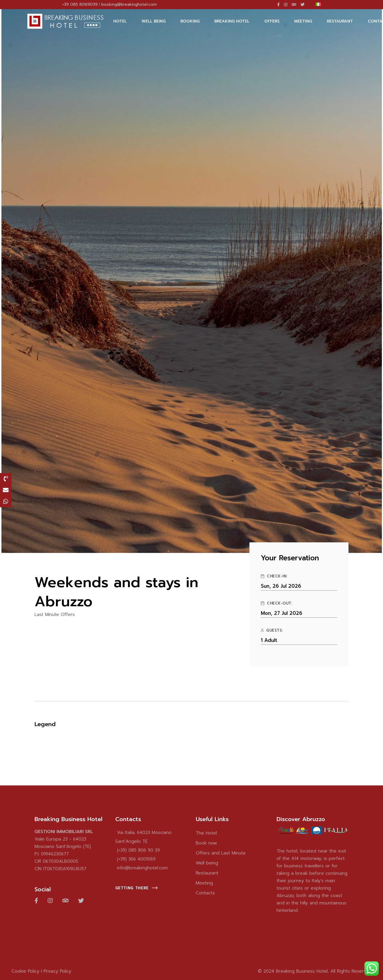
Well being (207, 863)
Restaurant (207, 873)
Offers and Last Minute (221, 853)
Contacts (205, 893)
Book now (206, 843)
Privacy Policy (58, 971)
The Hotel (206, 833)
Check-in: (274, 576)
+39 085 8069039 (80, 4)
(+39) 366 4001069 (136, 859)
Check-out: (277, 603)
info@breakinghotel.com (142, 868)
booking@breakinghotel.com (129, 4)
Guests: (272, 631)
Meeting (204, 883)
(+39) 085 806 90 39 (138, 850)
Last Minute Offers (55, 615)
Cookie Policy (25, 971)
